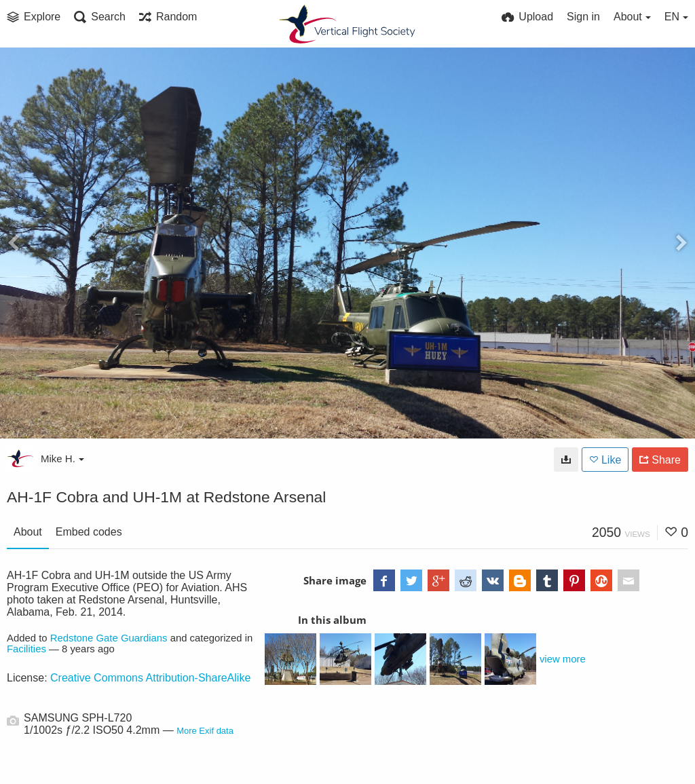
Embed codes (89, 532)
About (28, 532)
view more (563, 659)
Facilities (26, 649)
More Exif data (205, 731)
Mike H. (62, 459)
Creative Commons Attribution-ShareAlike (150, 678)
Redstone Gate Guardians (109, 638)
